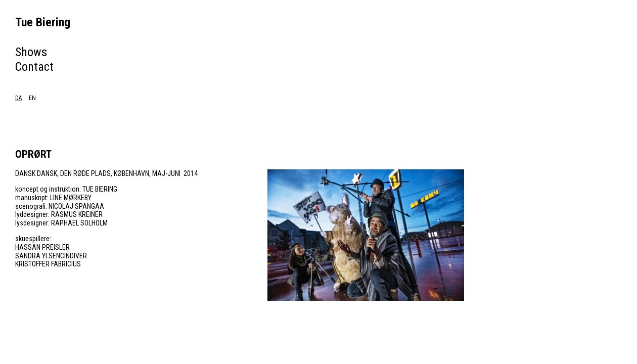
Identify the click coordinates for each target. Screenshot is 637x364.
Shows (31, 52)
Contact (34, 67)
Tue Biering (43, 22)
